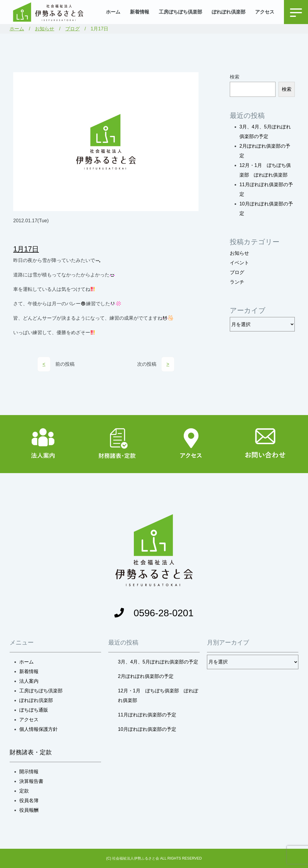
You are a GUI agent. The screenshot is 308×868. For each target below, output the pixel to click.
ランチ (237, 282)
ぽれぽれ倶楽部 (229, 12)
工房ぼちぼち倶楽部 (180, 12)
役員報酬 (29, 810)
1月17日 (26, 249)
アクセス (265, 12)
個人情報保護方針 (38, 729)
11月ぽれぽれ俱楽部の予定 (147, 715)
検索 (235, 77)
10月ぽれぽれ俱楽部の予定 (147, 729)
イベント (239, 263)
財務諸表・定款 (31, 752)
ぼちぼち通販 (34, 710)
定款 (24, 791)
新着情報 (140, 12)
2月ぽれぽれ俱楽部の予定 (146, 676)
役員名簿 (29, 800)
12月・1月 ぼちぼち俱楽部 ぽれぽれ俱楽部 (158, 696)
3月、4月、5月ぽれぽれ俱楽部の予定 (158, 662)
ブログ (72, 29)
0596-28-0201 (154, 613)
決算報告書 (31, 781)
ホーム (113, 12)
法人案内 (29, 681)
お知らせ (45, 29)
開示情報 (29, 772)
